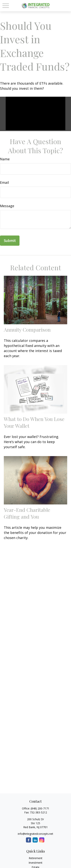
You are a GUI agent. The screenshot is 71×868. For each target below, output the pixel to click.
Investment (35, 863)
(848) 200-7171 (40, 808)
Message (7, 206)
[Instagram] (42, 840)
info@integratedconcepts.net (35, 834)
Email (4, 182)
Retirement (36, 858)
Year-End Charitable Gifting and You (27, 513)
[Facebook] (28, 840)
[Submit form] (10, 241)
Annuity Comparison (27, 330)
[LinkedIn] (35, 840)
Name (5, 159)
